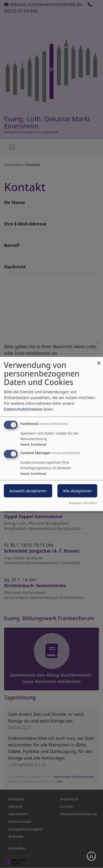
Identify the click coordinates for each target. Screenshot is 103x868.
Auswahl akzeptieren (28, 491)
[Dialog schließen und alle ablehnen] (99, 360)
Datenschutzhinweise (23, 409)
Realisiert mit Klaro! (83, 503)
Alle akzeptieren (77, 491)
